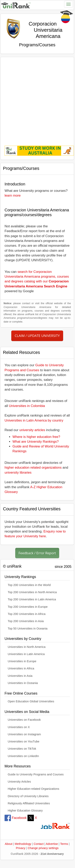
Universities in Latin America (26, 654)
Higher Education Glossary (25, 811)
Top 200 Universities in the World (29, 585)
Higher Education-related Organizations (33, 789)
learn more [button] (13, 195)
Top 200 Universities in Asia (26, 621)
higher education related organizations (33, 468)
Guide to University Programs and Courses (36, 774)
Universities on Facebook (24, 720)
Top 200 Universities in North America (32, 592)
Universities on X (19, 727)
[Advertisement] (37, 98)
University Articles (19, 782)
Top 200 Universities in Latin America (32, 599)
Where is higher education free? (36, 437)
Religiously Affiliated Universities (29, 803)
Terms (64, 844)
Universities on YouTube (24, 741)
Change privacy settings (43, 848)
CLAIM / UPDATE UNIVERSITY (37, 336)
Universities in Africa (21, 668)
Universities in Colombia (27, 406)
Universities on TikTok (22, 749)
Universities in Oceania (23, 683)
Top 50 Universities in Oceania (28, 628)
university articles (32, 430)
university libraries (18, 473)
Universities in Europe (22, 661)
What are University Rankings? (36, 442)
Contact (39, 844)
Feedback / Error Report (37, 553)
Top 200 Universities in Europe (28, 607)
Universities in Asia (20, 676)
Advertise (52, 844)
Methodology (23, 844)
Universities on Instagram (24, 734)
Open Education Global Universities (31, 701)
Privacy (21, 848)
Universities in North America (27, 647)
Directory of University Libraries (28, 796)
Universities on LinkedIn (23, 756)
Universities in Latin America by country (34, 420)
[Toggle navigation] (68, 4)
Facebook (16, 818)
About (9, 844)
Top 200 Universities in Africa (27, 614)
